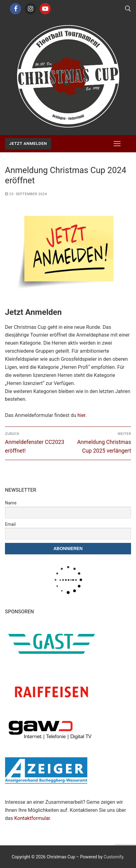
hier (81, 415)
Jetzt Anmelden (28, 143)
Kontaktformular (32, 818)
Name (11, 503)
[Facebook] (15, 9)
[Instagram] (30, 9)
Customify (114, 857)
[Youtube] (45, 9)
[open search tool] (128, 9)
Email (10, 524)
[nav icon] (117, 144)
